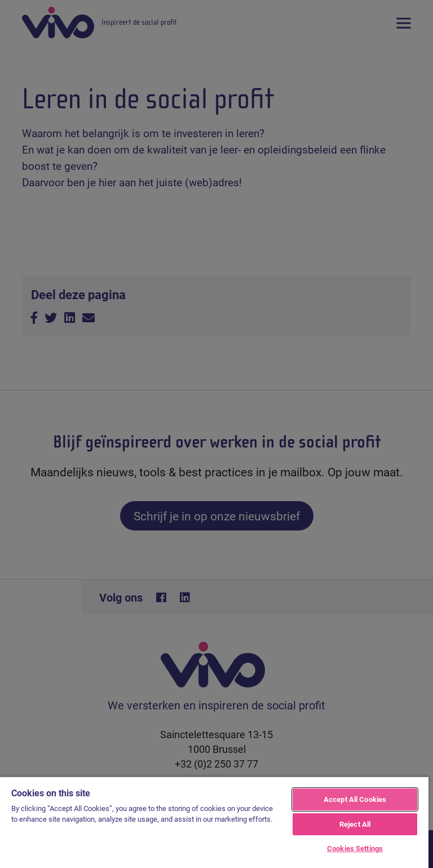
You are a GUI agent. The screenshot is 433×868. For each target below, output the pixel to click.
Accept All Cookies (355, 799)
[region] (214, 822)
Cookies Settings (355, 848)
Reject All (355, 824)
